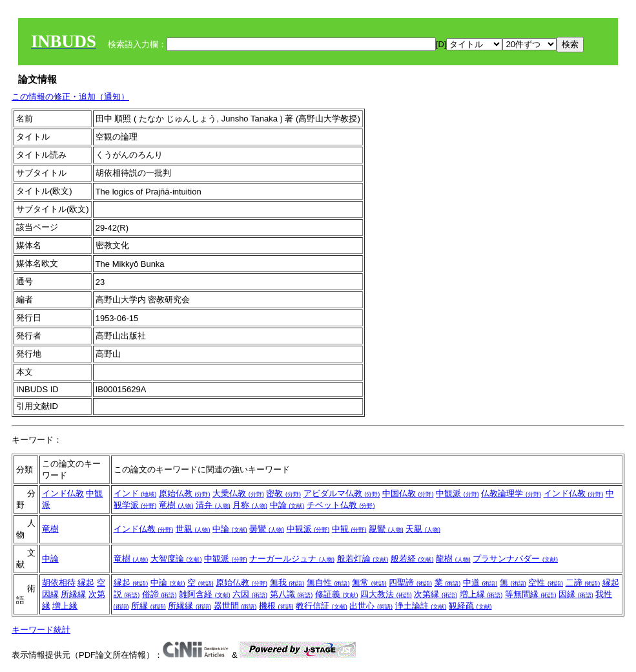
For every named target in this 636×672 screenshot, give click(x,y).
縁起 (86, 583)
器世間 (235, 606)
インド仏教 (63, 493)
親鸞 (386, 529)
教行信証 (322, 606)
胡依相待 (59, 583)
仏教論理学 (511, 493)
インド (135, 493)
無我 (287, 583)
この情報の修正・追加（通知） (70, 97)
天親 (423, 529)
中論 (287, 505)
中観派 (457, 493)
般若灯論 (363, 559)
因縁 (50, 594)
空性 (546, 583)
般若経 (412, 559)
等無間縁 (531, 594)
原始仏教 (185, 493)
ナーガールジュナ (292, 559)
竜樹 (176, 505)
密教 (283, 493)
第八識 (292, 594)
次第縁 (436, 594)
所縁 (149, 606)
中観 (349, 529)
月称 (250, 505)
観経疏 (470, 606)
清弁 (213, 505)
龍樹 (453, 559)
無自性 (328, 583)
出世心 (371, 606)
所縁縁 (73, 594)
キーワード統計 (41, 630)
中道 (480, 583)
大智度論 (176, 559)
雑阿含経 (205, 594)
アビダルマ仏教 (342, 493)
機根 (276, 606)
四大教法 (386, 594)
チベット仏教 (341, 505)
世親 (193, 529)
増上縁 (65, 606)
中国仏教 (408, 493)
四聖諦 (410, 583)
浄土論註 (421, 606)
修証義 (337, 594)
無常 (369, 583)
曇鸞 (267, 529)
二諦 (583, 583)
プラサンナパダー (515, 559)
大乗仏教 (238, 493)
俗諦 (159, 594)
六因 (250, 594)
